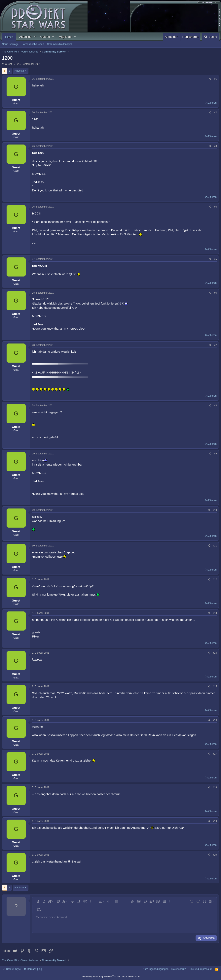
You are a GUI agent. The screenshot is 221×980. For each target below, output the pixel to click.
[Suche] (210, 37)
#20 (215, 855)
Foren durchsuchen (33, 44)
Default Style (12, 969)
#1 (216, 79)
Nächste (19, 71)
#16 (215, 720)
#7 (216, 345)
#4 (216, 207)
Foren (9, 37)
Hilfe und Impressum (200, 969)
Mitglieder (65, 37)
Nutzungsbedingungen (156, 969)
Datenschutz (179, 969)
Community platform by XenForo (111, 976)
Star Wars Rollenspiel (60, 44)
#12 (215, 579)
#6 (216, 293)
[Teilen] (210, 79)
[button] (34, 37)
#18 (215, 787)
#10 (215, 510)
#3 (216, 146)
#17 (215, 754)
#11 (215, 546)
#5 (216, 259)
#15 (215, 686)
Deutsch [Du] (33, 969)
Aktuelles (25, 37)
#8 (216, 406)
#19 (215, 821)
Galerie (45, 37)
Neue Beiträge (10, 44)
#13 (215, 613)
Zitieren (212, 103)
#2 (216, 113)
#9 (216, 454)
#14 (215, 653)
